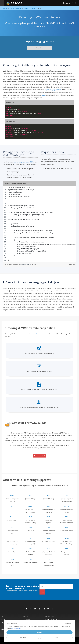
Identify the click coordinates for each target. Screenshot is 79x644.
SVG (30, 548)
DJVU (12, 516)
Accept (39, 632)
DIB (49, 506)
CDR (67, 548)
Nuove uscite (49, 616)
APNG (12, 495)
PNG (67, 527)
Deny (56, 637)
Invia (42, 591)
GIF (12, 527)
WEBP (49, 538)
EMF (49, 516)
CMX (12, 559)
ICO (49, 495)
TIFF (12, 538)
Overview (39, 48)
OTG (30, 559)
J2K (49, 527)
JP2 (30, 527)
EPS (49, 548)
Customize (23, 637)
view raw (72, 264)
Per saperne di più (39, 456)
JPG (67, 495)
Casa (3, 616)
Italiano (66, 3)
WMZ (67, 538)
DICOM (67, 506)
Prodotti (26, 616)
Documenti (27, 619)
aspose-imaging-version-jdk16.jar (24, 162)
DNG (30, 516)
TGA (12, 548)
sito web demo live (42, 334)
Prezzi (3, 619)
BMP (30, 495)
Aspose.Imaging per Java (53, 90)
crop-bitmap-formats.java (12, 264)
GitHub (34, 264)
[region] (39, 224)
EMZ (67, 516)
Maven (43, 95)
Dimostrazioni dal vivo (52, 619)
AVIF (12, 506)
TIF (30, 538)
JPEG (30, 506)
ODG (49, 559)
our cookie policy (16, 628)
